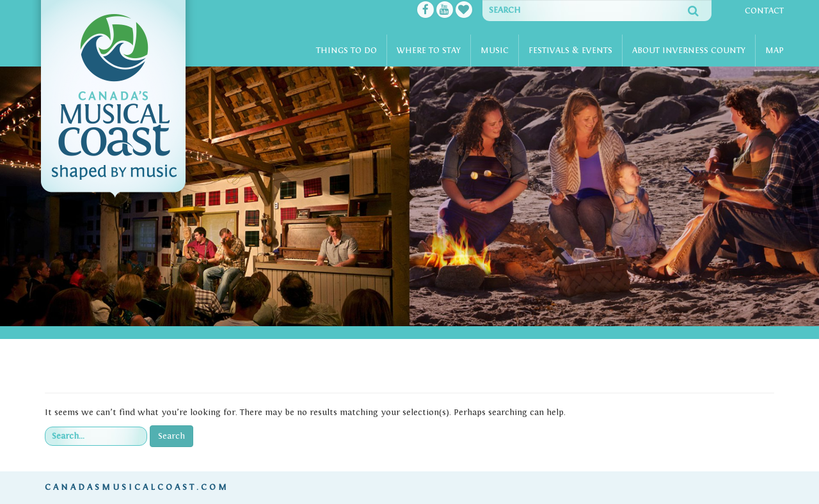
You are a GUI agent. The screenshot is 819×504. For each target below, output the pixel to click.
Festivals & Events (570, 51)
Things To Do (346, 51)
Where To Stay (429, 51)
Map (775, 51)
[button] (17, 196)
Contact (764, 11)
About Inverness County (689, 51)
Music (495, 51)
